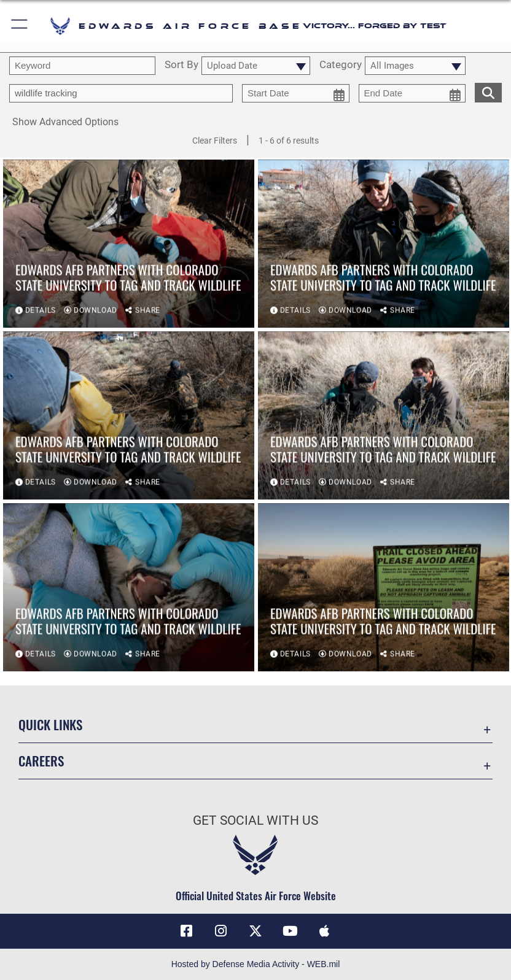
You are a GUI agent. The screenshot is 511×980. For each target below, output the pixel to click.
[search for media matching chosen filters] (488, 91)
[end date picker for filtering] (412, 93)
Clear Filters (215, 141)
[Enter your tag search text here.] (121, 93)
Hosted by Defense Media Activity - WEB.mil (256, 964)
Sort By (181, 65)
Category (341, 65)
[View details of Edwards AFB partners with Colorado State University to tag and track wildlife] (129, 245)
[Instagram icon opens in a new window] (221, 931)
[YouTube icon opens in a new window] (290, 931)
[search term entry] (82, 66)
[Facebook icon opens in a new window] (187, 931)
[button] (20, 26)
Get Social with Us (255, 820)
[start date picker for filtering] (296, 93)
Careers (41, 761)
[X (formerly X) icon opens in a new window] (255, 931)
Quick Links (50, 724)
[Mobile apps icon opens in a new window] (324, 931)
